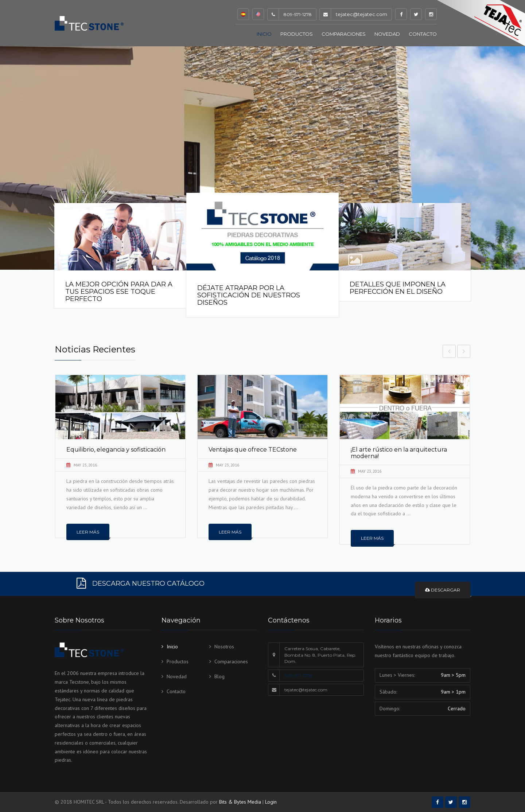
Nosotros (224, 647)
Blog (219, 676)
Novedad (387, 34)
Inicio (264, 34)
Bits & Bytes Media (240, 802)
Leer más (88, 532)
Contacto (423, 34)
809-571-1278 (298, 676)
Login (271, 802)
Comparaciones (344, 34)
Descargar (443, 590)
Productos (297, 34)
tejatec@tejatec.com (361, 14)
